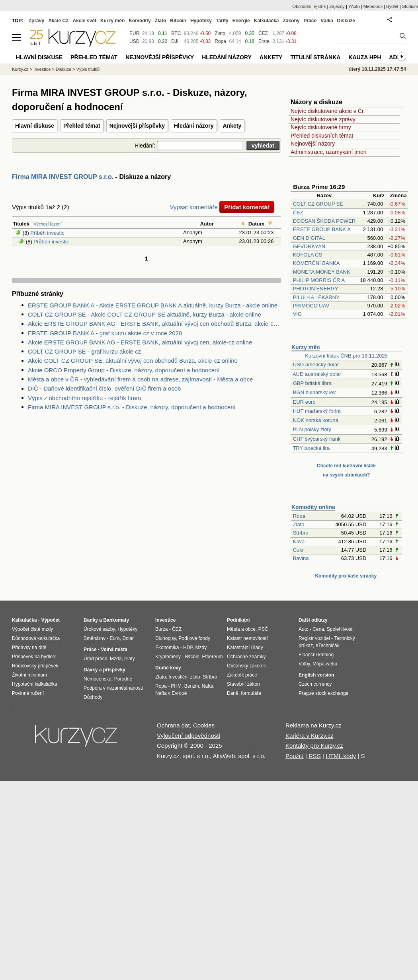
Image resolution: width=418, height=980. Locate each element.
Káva (299, 542)
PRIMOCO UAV (311, 306)
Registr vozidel (314, 638)
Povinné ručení (28, 693)
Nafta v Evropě (171, 693)
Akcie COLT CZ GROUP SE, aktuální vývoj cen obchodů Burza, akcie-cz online (133, 361)
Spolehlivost (340, 629)
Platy (130, 659)
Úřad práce (95, 659)
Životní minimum (29, 675)
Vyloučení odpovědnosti (188, 736)
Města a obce (241, 629)
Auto (304, 629)
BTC (176, 33)
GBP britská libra (312, 383)
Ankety (232, 126)
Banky (91, 620)
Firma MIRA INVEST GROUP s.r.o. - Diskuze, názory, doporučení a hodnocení (132, 407)
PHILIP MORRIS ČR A (319, 280)
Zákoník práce (242, 675)
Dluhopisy (166, 638)
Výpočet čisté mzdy (32, 629)
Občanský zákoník (246, 666)
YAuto (354, 6)
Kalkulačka (267, 21)
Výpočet (50, 620)
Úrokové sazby (99, 629)
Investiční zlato (184, 677)
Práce (310, 21)
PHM (176, 686)
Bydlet (392, 6)
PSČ (263, 629)
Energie (241, 21)
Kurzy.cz (20, 69)
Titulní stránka (315, 57)
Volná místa (114, 649)
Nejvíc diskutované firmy (321, 127)
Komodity (140, 21)
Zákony (291, 21)
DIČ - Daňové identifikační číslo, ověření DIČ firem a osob (104, 388)
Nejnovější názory (313, 144)
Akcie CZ (58, 21)
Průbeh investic (51, 242)
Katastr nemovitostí (247, 638)
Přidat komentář (247, 207)
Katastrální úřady (245, 647)
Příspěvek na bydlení (34, 657)
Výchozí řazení (48, 224)
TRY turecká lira (311, 448)
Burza (161, 629)
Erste (264, 41)
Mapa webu (325, 664)
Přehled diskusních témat (322, 136)
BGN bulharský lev (314, 392)
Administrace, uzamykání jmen (329, 152)
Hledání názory (194, 126)
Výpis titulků (88, 69)
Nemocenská (98, 679)
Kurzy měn (306, 347)
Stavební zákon (243, 684)
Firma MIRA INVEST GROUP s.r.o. (63, 177)
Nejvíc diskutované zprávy (323, 119)
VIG (297, 314)
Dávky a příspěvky (104, 670)
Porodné (123, 679)
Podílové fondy (194, 638)
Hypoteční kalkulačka (34, 684)
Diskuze (346, 21)
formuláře (251, 693)
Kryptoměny (168, 657)
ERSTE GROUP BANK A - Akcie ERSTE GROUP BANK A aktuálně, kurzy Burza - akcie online (153, 305)
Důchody (93, 697)
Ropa (299, 516)
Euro (114, 638)
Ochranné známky (246, 657)
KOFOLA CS (308, 255)
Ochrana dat (173, 725)
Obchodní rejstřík (309, 6)
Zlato (299, 524)
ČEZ (298, 213)
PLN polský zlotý (312, 429)
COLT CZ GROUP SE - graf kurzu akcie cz (84, 351)
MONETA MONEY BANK (322, 272)
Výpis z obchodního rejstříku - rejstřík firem (84, 398)
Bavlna (301, 558)
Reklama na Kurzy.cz (313, 725)
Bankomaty (116, 620)
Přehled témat (82, 126)
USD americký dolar (316, 365)
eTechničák (328, 646)
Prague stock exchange (323, 693)
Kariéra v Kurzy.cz (310, 736)
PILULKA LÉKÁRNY (316, 297)
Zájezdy (337, 6)
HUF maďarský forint (317, 411)
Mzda (116, 659)
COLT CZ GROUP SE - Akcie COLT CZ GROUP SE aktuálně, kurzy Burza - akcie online (145, 314)
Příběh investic (47, 233)
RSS (315, 756)
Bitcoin (178, 21)
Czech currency (315, 684)
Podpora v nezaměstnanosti (113, 688)
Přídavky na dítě (29, 647)
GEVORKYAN (309, 246)
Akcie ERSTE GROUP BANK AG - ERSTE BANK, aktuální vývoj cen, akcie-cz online (140, 342)
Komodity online (313, 507)
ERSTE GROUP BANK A (322, 229)
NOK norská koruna (316, 420)
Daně (233, 693)
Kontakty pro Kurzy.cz (314, 746)
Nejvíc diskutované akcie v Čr (327, 111)
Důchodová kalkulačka (36, 638)
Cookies (204, 725)
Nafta (208, 686)
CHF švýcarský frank (317, 439)
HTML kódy (341, 756)
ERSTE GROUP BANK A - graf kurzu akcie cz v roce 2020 (105, 333)
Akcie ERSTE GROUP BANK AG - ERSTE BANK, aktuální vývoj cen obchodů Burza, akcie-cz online (154, 324)
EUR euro (304, 402)
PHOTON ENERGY (316, 289)
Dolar (128, 638)
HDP (188, 647)
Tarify (222, 21)
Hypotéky (201, 21)
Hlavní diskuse (35, 126)
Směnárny (95, 638)
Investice (42, 69)
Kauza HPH (365, 57)
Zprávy (36, 21)
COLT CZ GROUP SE (318, 204)
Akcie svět (85, 21)
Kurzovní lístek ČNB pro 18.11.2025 (346, 356)
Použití (295, 756)
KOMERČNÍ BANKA (316, 263)
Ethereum (212, 657)
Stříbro (301, 533)
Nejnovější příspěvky (137, 126)
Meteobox (373, 6)
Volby (304, 664)
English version (316, 675)
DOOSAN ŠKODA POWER (324, 221)
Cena (318, 629)
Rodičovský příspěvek (35, 666)
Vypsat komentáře (194, 207)
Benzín (192, 686)
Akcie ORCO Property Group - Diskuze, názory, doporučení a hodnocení (124, 370)
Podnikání (238, 620)
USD (134, 41)
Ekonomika (167, 647)
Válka (327, 21)
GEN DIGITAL (309, 238)
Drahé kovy (168, 668)
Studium (410, 6)
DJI (175, 41)
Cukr (298, 550)
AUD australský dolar (317, 374)
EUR (134, 33)
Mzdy (201, 647)
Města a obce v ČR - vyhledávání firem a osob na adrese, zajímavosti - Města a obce (140, 379)
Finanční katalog (316, 655)
